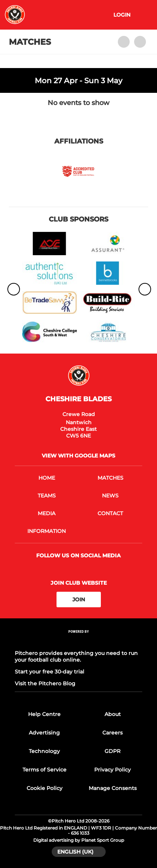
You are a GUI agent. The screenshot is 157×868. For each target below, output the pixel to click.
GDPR (112, 751)
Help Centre (44, 714)
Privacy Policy (112, 770)
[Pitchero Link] (79, 641)
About (113, 714)
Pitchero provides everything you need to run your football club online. (76, 656)
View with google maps (78, 456)
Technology (44, 751)
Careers (112, 733)
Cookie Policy (45, 788)
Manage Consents (113, 788)
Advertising (44, 733)
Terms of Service (45, 770)
